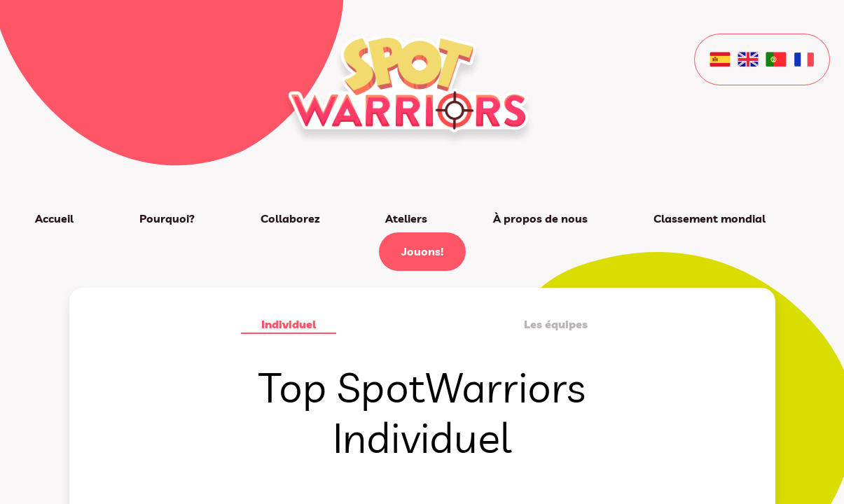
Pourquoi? (167, 218)
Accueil (54, 218)
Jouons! (422, 251)
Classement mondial (710, 218)
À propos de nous (540, 218)
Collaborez (290, 218)
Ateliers (406, 218)
